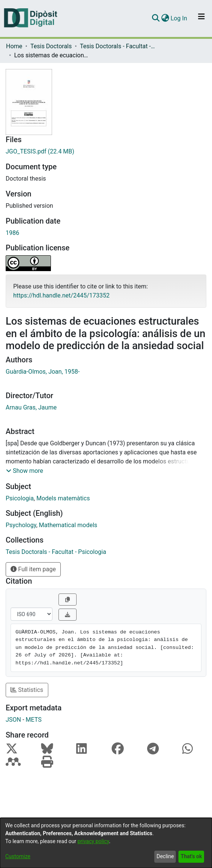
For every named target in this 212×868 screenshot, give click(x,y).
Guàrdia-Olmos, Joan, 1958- (43, 372)
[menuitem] (165, 18)
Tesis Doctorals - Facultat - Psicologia (118, 46)
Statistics (27, 690)
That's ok (191, 856)
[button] (25, 471)
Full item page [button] (33, 569)
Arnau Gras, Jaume (31, 407)
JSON (13, 720)
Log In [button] (179, 18)
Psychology (21, 525)
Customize (18, 856)
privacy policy (93, 841)
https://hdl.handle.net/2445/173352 (61, 295)
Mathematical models (68, 525)
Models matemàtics (63, 498)
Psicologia (20, 498)
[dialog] (106, 843)
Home (14, 46)
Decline (165, 856)
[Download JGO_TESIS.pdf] (106, 152)
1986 (12, 233)
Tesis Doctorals (51, 46)
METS (34, 720)
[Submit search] (156, 18)
